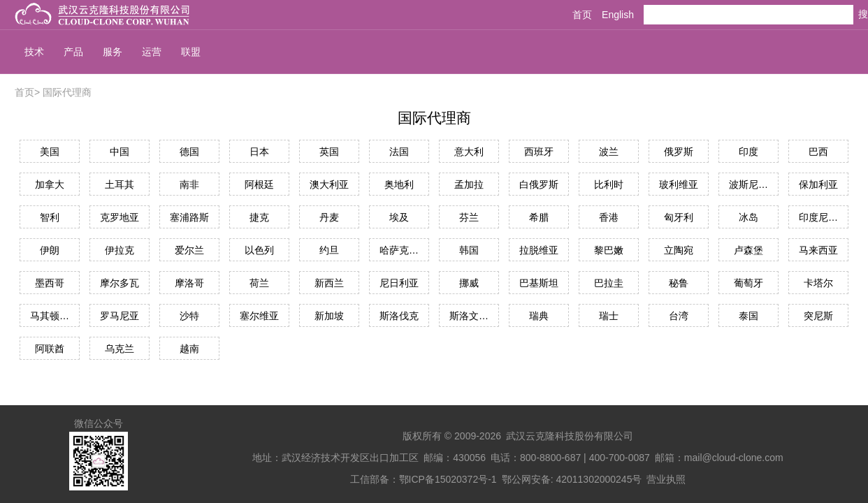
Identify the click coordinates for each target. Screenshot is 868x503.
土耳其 (120, 184)
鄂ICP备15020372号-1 (448, 479)
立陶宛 (679, 250)
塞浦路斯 (189, 217)
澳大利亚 (329, 184)
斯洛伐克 (399, 316)
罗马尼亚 (120, 316)
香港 (609, 217)
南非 (189, 184)
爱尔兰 (189, 250)
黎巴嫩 (609, 250)
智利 (50, 217)
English (618, 15)
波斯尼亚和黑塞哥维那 (748, 184)
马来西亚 (818, 250)
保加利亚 (818, 184)
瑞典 (539, 316)
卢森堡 (748, 250)
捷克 (259, 217)
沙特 (189, 316)
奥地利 (399, 184)
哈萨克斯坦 (399, 250)
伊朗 (50, 250)
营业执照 (666, 479)
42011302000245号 (599, 479)
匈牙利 (679, 217)
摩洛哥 (189, 283)
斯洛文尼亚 (469, 316)
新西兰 (329, 283)
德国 (189, 152)
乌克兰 (120, 349)
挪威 (469, 283)
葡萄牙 (748, 283)
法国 (399, 152)
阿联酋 (50, 349)
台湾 (679, 316)
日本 (259, 152)
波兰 (609, 152)
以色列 (259, 250)
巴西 (818, 152)
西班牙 (539, 152)
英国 (329, 152)
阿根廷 (259, 184)
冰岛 (748, 217)
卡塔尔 (818, 283)
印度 (748, 152)
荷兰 (259, 283)
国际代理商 (67, 92)
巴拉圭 (609, 283)
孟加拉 (469, 184)
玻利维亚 (679, 184)
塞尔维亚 (259, 316)
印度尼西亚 (818, 217)
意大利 (469, 152)
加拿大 (50, 184)
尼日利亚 (399, 283)
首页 (582, 15)
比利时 (609, 184)
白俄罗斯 (539, 184)
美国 (50, 152)
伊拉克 (120, 250)
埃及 (399, 217)
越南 (189, 349)
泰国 (748, 316)
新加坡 (329, 316)
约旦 (329, 250)
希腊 (539, 217)
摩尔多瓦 (120, 283)
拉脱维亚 (539, 250)
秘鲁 (679, 283)
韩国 (469, 250)
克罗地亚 (120, 217)
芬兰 (469, 217)
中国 (120, 152)
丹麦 (329, 217)
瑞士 (609, 316)
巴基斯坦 (539, 283)
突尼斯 (818, 316)
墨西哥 (50, 283)
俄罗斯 (679, 152)
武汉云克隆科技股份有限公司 (570, 436)
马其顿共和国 (50, 316)
